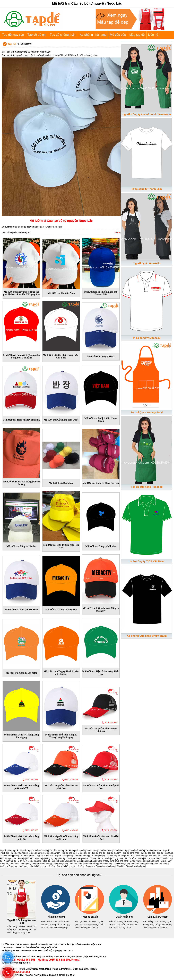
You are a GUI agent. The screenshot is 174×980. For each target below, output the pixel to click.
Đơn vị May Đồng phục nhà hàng (36, 864)
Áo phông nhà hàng (93, 35)
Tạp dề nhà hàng (19, 853)
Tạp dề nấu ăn (105, 850)
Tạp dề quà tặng (98, 856)
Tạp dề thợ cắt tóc (115, 856)
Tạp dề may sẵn (13, 35)
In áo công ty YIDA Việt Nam (147, 561)
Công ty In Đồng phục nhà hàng (100, 866)
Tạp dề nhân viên (52, 853)
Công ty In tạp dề (119, 858)
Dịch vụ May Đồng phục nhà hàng (129, 864)
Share (117, 232)
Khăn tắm (167, 856)
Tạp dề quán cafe (153, 850)
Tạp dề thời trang (40, 850)
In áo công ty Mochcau (147, 338)
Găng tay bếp (51, 858)
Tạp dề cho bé (84, 853)
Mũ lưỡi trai (26, 44)
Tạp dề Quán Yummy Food (147, 412)
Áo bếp (21, 858)
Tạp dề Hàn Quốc (165, 853)
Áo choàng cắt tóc (8, 858)
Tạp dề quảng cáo (63, 856)
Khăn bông (141, 856)
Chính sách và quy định (78, 858)
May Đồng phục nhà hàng (84, 861)
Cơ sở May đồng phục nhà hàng (144, 861)
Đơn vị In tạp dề (152, 858)
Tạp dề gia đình (114, 853)
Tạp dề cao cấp (148, 853)
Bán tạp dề (95, 858)
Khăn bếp (39, 858)
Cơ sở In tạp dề (136, 858)
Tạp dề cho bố (99, 853)
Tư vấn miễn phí (123, 917)
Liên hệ (153, 35)
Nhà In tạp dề (10, 861)
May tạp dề (13, 850)
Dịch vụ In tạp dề (26, 861)
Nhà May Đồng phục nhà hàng (98, 864)
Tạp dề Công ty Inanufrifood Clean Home (147, 114)
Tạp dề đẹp (25, 850)
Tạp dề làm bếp (120, 850)
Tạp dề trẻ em (37, 35)
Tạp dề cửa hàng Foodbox (147, 487)
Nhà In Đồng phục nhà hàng (43, 866)
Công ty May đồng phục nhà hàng (113, 861)
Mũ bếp (30, 858)
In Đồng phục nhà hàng (157, 864)
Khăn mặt (130, 856)
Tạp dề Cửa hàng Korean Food (22, 922)
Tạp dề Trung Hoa (45, 856)
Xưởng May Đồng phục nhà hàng (67, 864)
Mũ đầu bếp (118, 35)
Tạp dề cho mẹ (69, 853)
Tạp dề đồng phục (9, 856)
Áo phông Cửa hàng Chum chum (147, 636)
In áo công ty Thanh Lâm (147, 189)
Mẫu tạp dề (137, 35)
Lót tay (62, 858)
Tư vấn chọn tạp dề (58, 850)
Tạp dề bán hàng (81, 856)
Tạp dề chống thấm (63, 35)
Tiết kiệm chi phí (56, 917)
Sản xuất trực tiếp (158, 917)
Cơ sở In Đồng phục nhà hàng (71, 866)
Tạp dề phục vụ (35, 853)
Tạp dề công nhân (131, 853)
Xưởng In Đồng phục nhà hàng (14, 866)
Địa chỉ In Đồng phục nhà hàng (131, 866)
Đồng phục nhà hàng (61, 861)
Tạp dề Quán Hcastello (147, 263)
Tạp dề (12, 44)
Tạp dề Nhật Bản (27, 856)
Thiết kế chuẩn (90, 917)
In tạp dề (106, 858)
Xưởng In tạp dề (43, 861)
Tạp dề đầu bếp (136, 850)
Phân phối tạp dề (77, 850)
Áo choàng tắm (154, 856)
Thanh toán (91, 850)
